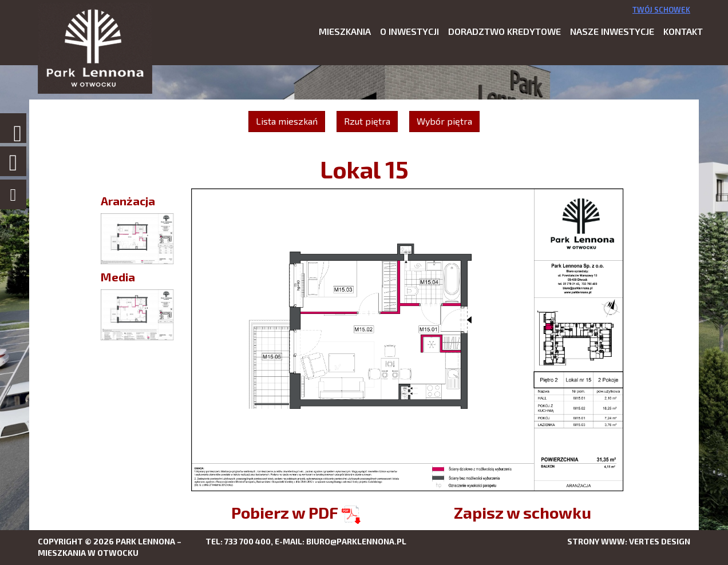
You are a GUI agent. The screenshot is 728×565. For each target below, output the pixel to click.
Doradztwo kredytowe (505, 31)
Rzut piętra (367, 121)
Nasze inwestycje (612, 31)
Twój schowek (661, 10)
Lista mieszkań (287, 121)
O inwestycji (409, 31)
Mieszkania (345, 31)
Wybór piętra (444, 121)
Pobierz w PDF (296, 512)
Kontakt (683, 31)
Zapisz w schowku (523, 512)
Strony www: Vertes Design (629, 541)
